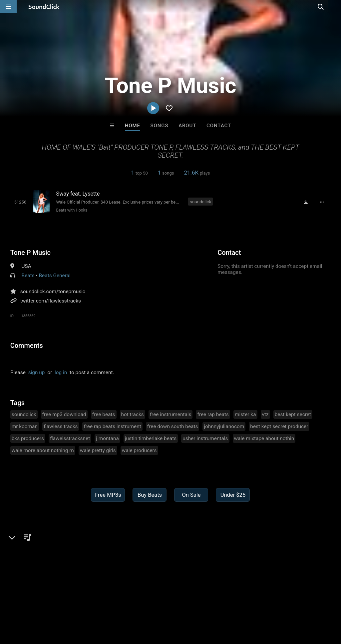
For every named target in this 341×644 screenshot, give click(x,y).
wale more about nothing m (43, 450)
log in (61, 372)
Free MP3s (108, 495)
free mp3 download (64, 414)
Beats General (55, 275)
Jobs (91, 604)
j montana (107, 438)
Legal (180, 604)
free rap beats (213, 414)
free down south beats (173, 426)
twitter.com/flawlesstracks (51, 301)
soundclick (201, 202)
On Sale (191, 495)
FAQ (28, 604)
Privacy (159, 604)
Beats (28, 275)
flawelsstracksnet (70, 438)
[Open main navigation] (8, 7)
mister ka (245, 414)
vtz (265, 414)
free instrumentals (171, 414)
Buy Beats (150, 495)
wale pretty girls (98, 450)
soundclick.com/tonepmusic (53, 291)
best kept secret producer (279, 426)
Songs (160, 126)
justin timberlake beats (151, 438)
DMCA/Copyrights (124, 604)
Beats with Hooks (71, 210)
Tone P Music (30, 252)
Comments (27, 345)
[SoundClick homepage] (44, 7)
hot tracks (133, 414)
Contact (219, 126)
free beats (104, 414)
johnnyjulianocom (224, 426)
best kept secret (293, 414)
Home (133, 126)
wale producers (139, 450)
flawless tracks (61, 426)
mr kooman (25, 426)
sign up (37, 372)
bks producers (28, 438)
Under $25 (233, 495)
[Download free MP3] (307, 202)
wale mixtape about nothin (264, 438)
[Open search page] (334, 7)
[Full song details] (323, 202)
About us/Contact (59, 604)
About (187, 126)
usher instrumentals (205, 438)
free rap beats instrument (112, 426)
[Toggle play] (20, 202)
